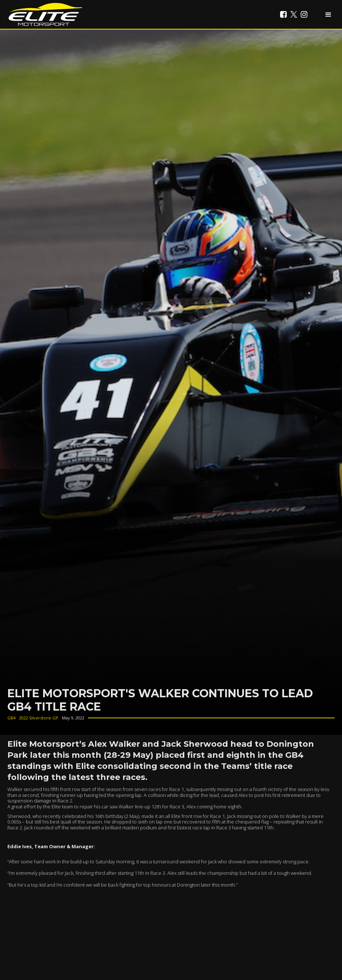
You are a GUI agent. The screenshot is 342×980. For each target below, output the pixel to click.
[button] (328, 14)
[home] (45, 14)
